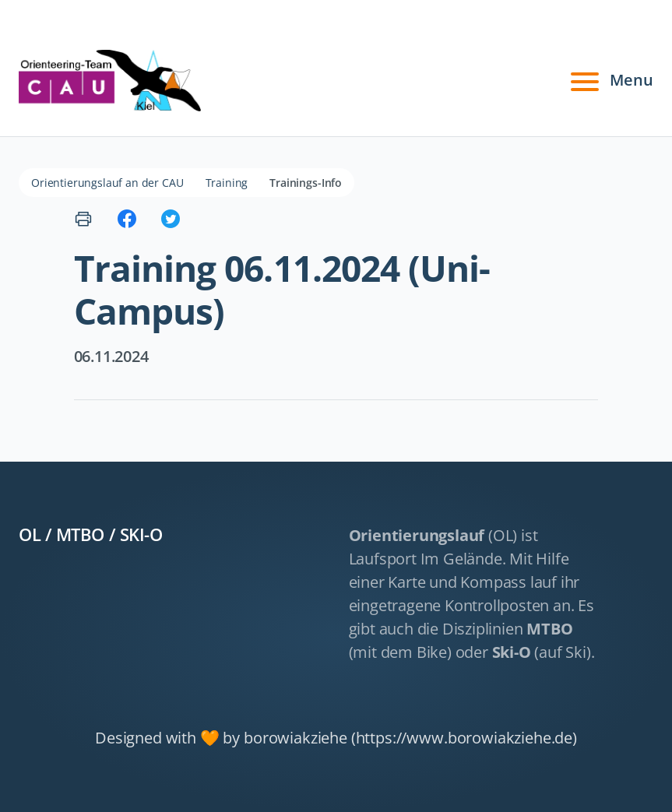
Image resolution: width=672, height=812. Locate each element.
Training (227, 183)
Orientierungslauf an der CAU (107, 183)
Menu (610, 80)
